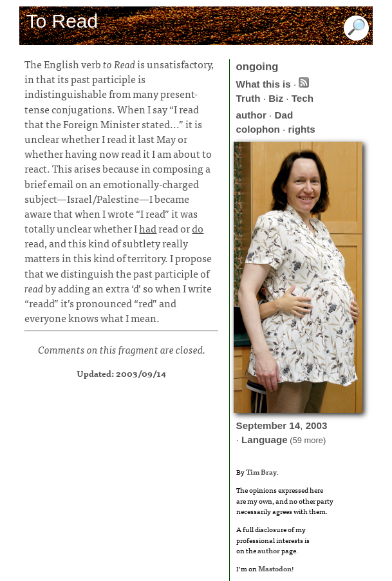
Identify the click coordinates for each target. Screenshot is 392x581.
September (262, 425)
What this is (264, 84)
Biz (276, 98)
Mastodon (275, 568)
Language (265, 440)
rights (302, 129)
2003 (317, 425)
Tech (303, 98)
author (251, 115)
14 (294, 425)
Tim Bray (261, 471)
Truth (248, 98)
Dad (284, 115)
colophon (258, 129)
